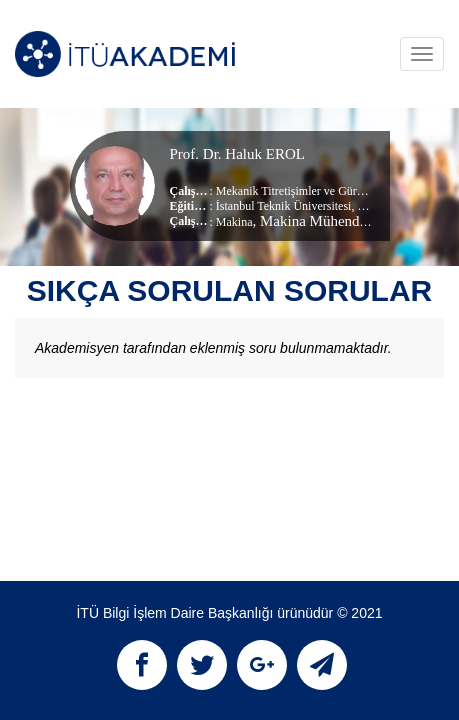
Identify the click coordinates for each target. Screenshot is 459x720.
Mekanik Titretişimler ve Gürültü (296, 191)
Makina (234, 222)
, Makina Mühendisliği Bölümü (347, 221)
